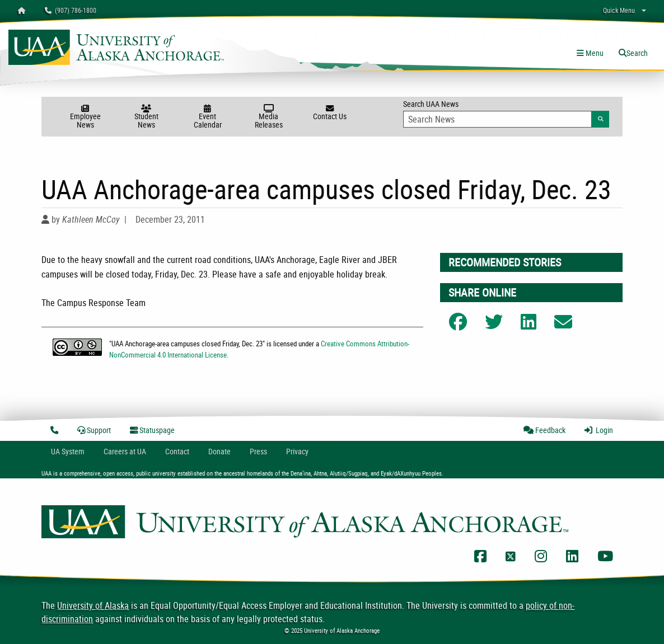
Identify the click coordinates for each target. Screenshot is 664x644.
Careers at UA (125, 451)
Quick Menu (619, 10)
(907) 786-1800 (71, 10)
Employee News (85, 117)
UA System (68, 451)
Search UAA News (506, 113)
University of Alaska (93, 605)
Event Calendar (207, 117)
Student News (146, 117)
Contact (177, 451)
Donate (219, 451)
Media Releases (268, 117)
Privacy (297, 451)
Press (258, 451)
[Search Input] (497, 119)
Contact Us (329, 113)
